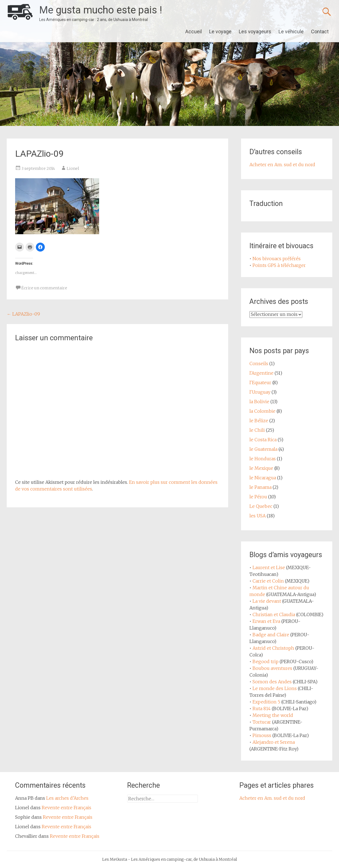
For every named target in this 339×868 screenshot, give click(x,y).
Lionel (73, 168)
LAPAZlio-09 (23, 314)
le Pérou (258, 497)
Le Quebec (261, 506)
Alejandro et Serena (274, 742)
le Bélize (259, 421)
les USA (258, 516)
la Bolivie (259, 402)
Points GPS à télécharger (279, 265)
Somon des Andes (272, 682)
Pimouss (262, 735)
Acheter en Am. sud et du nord (282, 165)
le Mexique (261, 468)
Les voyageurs (255, 31)
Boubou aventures (272, 668)
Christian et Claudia (274, 614)
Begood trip (266, 661)
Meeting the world (273, 715)
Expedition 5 (266, 702)
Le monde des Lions (275, 688)
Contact (320, 31)
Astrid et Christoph (273, 648)
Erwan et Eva (266, 621)
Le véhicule (291, 31)
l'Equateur (260, 383)
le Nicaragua (263, 478)
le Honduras (263, 459)
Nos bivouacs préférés (277, 259)
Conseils (259, 363)
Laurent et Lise (269, 567)
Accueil (194, 31)
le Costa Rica (263, 440)
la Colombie (262, 411)
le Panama (260, 487)
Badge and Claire (271, 635)
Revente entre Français (66, 808)
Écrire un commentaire (44, 288)
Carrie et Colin (268, 581)
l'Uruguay (260, 392)
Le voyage (220, 31)
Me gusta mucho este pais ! (101, 10)
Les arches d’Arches (67, 798)
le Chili (257, 430)
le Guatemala (263, 449)
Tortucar (262, 722)
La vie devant (267, 601)
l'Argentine (261, 373)
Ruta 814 (262, 709)
